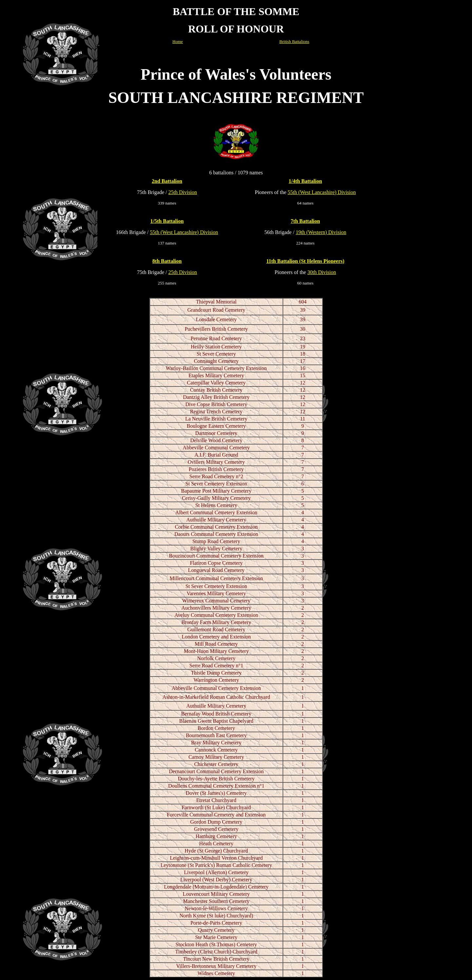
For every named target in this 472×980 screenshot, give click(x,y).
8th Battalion (167, 261)
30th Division (322, 272)
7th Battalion (305, 221)
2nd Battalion (167, 181)
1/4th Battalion (305, 181)
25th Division (183, 192)
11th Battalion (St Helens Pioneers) (305, 261)
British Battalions (294, 41)
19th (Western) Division (321, 232)
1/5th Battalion (167, 221)
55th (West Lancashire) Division (322, 192)
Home (178, 41)
